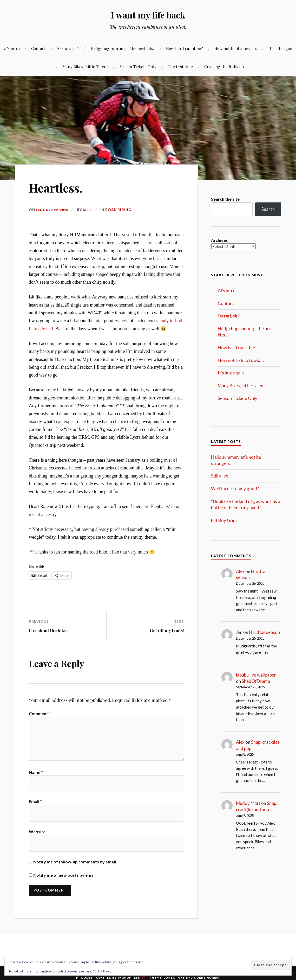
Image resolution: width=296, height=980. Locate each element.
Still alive (220, 476)
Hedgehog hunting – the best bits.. (123, 48)
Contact (38, 48)
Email (35, 805)
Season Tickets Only (138, 66)
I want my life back (148, 14)
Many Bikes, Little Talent (85, 66)
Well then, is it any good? (235, 489)
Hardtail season (264, 632)
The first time (180, 66)
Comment (40, 713)
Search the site (225, 199)
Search (268, 209)
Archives (219, 240)
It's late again (231, 373)
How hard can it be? (185, 48)
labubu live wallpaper (256, 675)
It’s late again (281, 48)
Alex (88, 210)
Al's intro (227, 291)
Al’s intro (11, 48)
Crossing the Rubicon (224, 66)
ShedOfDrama (256, 681)
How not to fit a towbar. (236, 48)
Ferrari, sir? (68, 48)
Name (36, 775)
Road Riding (119, 210)
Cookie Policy (102, 971)
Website (37, 835)
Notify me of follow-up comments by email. (75, 866)
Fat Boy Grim (224, 520)
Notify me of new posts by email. (65, 879)
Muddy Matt (248, 803)
